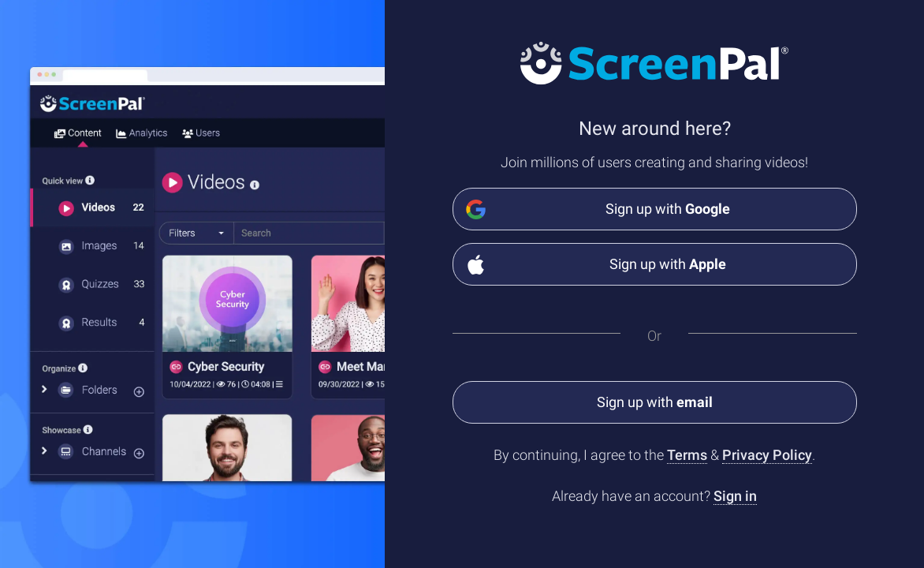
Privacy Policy (767, 455)
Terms (687, 455)
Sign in (735, 496)
